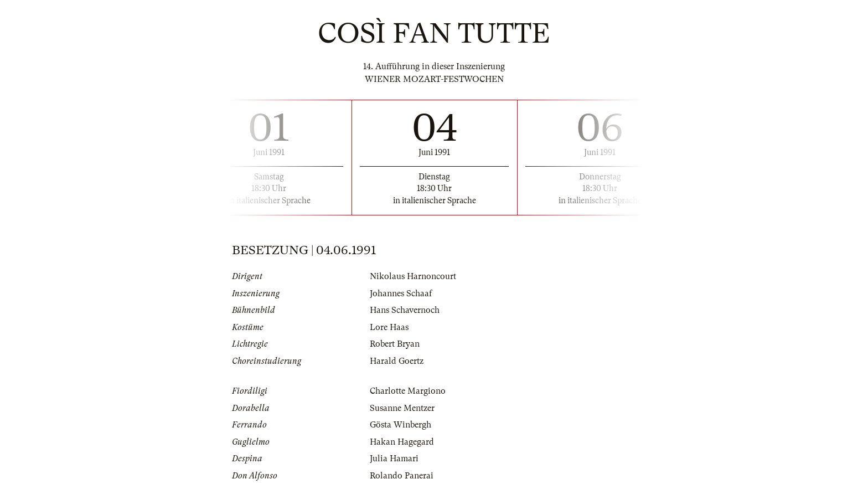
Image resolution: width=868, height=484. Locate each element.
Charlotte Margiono (408, 391)
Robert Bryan (395, 344)
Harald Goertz (397, 361)
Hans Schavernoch (405, 310)
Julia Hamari (394, 459)
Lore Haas (389, 327)
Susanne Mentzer (402, 408)
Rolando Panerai (402, 476)
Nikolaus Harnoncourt (413, 276)
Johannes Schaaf (401, 294)
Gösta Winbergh (401, 425)
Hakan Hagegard (402, 442)
